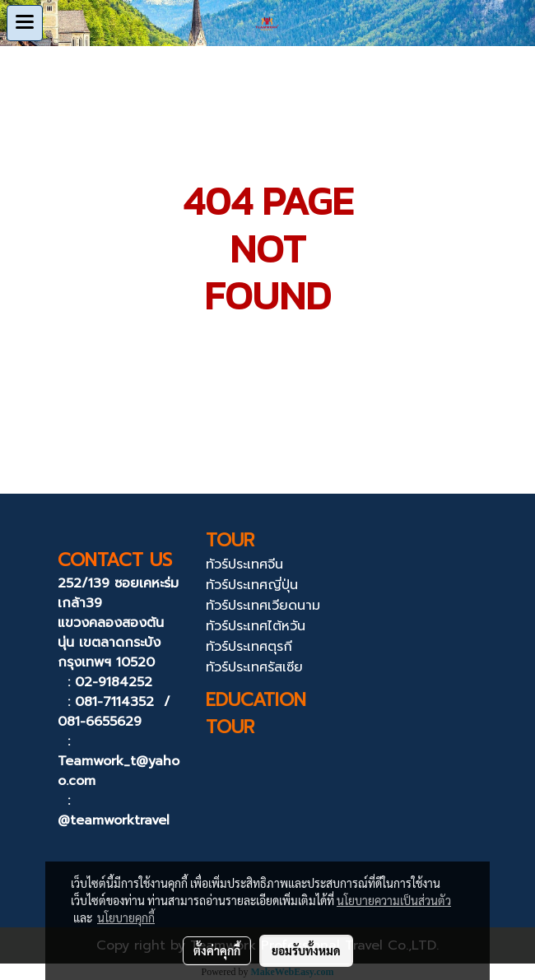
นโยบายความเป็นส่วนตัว (394, 900)
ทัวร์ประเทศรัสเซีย (254, 667)
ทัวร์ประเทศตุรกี (249, 647)
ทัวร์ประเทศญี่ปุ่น (252, 585)
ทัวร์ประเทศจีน (244, 564)
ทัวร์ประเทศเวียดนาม (263, 606)
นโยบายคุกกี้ (126, 917)
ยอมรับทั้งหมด (306, 950)
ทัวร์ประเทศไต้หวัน (256, 626)
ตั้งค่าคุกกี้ (217, 950)
